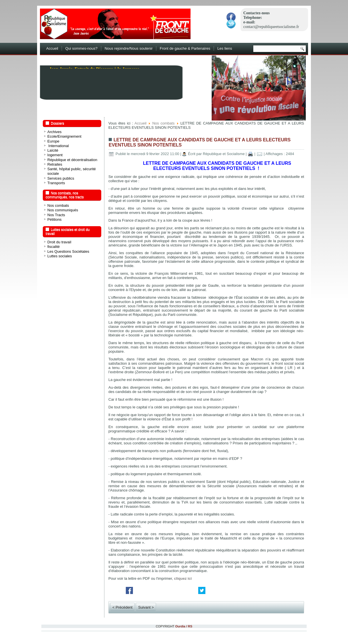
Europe (53, 141)
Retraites (55, 164)
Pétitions (54, 219)
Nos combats (58, 205)
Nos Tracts (56, 215)
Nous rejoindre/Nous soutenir (129, 48)
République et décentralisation (72, 160)
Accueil (52, 48)
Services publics (61, 178)
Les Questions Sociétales (68, 251)
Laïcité (53, 150)
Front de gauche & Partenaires (185, 48)
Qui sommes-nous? (81, 48)
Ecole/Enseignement (64, 136)
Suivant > (146, 607)
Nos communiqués (63, 210)
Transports (56, 183)
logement (55, 155)
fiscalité (53, 247)
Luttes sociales (60, 256)
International (58, 146)
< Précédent (122, 607)
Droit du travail (59, 242)
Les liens (225, 48)
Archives (54, 132)
